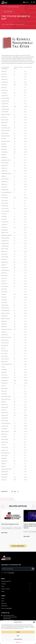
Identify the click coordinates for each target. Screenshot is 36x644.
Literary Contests (6, 589)
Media (3, 591)
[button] (34, 622)
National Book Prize (6, 581)
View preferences (18, 639)
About (3, 598)
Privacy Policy (18, 642)
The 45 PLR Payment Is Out (10, 524)
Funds (3, 586)
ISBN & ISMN (4, 606)
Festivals (3, 584)
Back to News (7, 12)
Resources (4, 603)
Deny (18, 636)
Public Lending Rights (7, 608)
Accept (18, 632)
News (6, 7)
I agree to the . (9, 573)
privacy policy (11, 573)
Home (2, 7)
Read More (4, 533)
